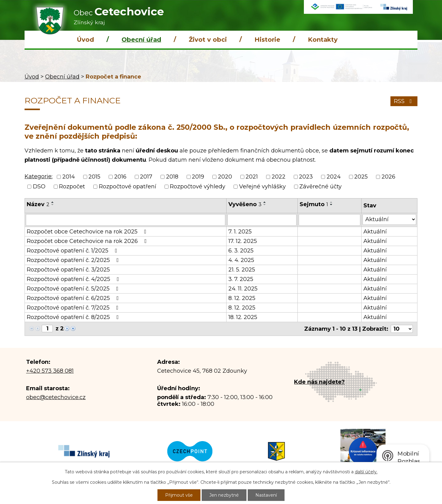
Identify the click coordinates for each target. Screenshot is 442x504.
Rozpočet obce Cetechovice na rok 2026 (88, 241)
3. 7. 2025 (241, 279)
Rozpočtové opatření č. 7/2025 (74, 308)
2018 (172, 177)
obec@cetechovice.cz (56, 397)
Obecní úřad (141, 40)
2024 (334, 177)
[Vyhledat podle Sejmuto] (330, 220)
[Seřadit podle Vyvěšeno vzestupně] (265, 202)
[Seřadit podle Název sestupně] (53, 205)
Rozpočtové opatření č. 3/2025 (68, 270)
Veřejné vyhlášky (262, 187)
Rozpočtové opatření (128, 187)
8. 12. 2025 (242, 298)
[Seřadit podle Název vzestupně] (53, 202)
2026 (388, 177)
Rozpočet (72, 187)
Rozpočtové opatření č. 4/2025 (74, 279)
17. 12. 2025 (243, 241)
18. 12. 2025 (243, 317)
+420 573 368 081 (50, 371)
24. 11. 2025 (243, 289)
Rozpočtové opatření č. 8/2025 (74, 317)
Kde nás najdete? (319, 382)
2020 (225, 177)
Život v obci (208, 40)
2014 (69, 177)
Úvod (85, 40)
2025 (361, 177)
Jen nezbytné (224, 495)
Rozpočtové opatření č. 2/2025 (74, 260)
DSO (39, 187)
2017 (146, 177)
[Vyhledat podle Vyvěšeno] (262, 220)
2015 (94, 177)
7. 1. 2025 (240, 232)
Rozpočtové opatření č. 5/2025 (74, 289)
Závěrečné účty (320, 187)
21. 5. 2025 (242, 270)
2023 (306, 177)
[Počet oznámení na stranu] (402, 329)
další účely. (366, 472)
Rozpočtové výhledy (198, 187)
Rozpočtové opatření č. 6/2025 (74, 298)
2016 (120, 177)
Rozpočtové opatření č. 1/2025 (73, 251)
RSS (404, 101)
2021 (252, 177)
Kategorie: (39, 176)
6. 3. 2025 (241, 251)
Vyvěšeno (245, 204)
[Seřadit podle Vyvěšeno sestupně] (265, 205)
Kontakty (323, 40)
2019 (198, 177)
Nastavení (266, 495)
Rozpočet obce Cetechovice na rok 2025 (88, 232)
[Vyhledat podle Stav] (389, 219)
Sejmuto (314, 204)
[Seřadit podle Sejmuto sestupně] (331, 205)
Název (38, 204)
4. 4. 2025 (241, 260)
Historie (267, 40)
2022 (279, 177)
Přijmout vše (179, 495)
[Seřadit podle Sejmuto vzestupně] (331, 202)
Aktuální (375, 232)
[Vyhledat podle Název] (126, 220)
